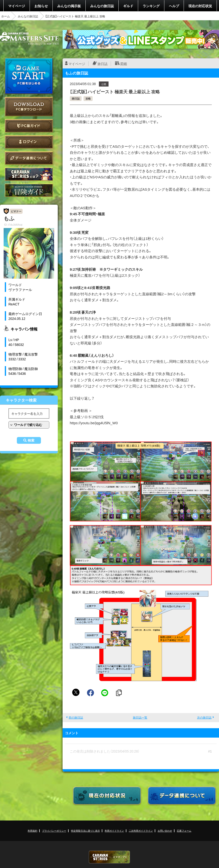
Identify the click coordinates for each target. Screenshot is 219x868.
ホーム (6, 16)
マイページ (17, 6)
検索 (31, 440)
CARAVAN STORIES (109, 857)
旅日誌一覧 (140, 717)
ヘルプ (174, 6)
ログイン (29, 142)
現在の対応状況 (200, 6)
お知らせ (41, 6)
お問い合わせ (165, 831)
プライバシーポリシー (54, 831)
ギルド (128, 6)
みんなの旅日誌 (102, 6)
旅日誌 (103, 64)
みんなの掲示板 (69, 6)
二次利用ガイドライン (141, 831)
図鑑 (124, 64)
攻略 (88, 98)
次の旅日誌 (204, 717)
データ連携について (29, 158)
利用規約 (32, 831)
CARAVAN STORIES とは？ (29, 174)
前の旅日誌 (76, 717)
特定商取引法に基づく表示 (85, 831)
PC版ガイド (29, 126)
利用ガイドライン (114, 831)
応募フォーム (184, 831)
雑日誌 (76, 98)
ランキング (151, 6)
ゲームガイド (29, 190)
